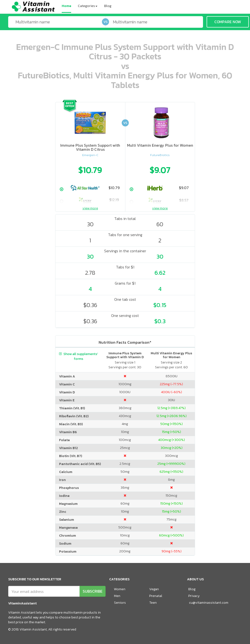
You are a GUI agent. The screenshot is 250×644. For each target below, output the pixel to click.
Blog (108, 6)
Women (120, 589)
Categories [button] (88, 6)
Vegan (154, 589)
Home (66, 6)
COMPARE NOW (228, 22)
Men (117, 596)
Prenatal (156, 596)
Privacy (194, 596)
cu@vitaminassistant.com (209, 603)
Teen (153, 603)
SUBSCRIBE (93, 591)
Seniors (120, 603)
